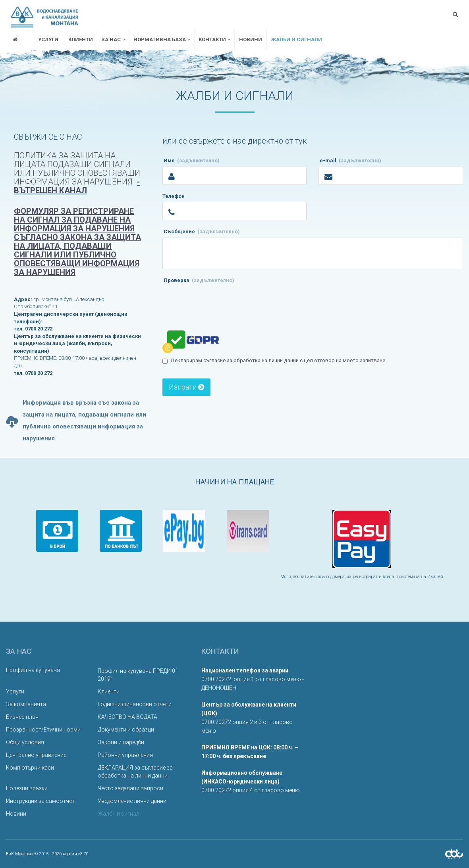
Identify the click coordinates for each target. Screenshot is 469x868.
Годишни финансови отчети (135, 704)
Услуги (48, 39)
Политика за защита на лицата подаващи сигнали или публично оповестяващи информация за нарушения (77, 169)
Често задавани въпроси (130, 788)
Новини (251, 39)
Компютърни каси (30, 768)
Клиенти (81, 39)
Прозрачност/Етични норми (43, 730)
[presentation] (223, 301)
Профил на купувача (33, 670)
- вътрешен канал (77, 186)
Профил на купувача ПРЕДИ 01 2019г (138, 675)
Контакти (214, 39)
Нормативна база (162, 39)
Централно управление (36, 755)
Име (192, 161)
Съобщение (202, 231)
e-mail (350, 161)
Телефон (174, 197)
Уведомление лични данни (132, 801)
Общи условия (25, 742)
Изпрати (186, 387)
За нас (113, 39)
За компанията (26, 704)
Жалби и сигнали (296, 39)
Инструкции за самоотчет (40, 801)
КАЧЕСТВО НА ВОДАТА (127, 717)
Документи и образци (126, 730)
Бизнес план (22, 717)
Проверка (199, 280)
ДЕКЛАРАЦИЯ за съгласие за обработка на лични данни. (135, 772)
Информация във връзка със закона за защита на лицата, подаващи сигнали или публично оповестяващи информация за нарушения (76, 421)
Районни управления (125, 755)
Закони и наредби (121, 742)
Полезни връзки (27, 788)
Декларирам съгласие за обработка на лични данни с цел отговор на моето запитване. (277, 360)
